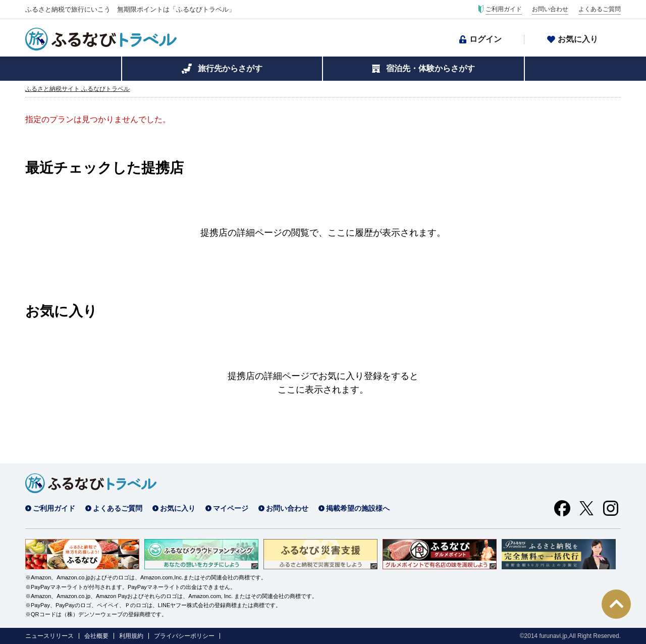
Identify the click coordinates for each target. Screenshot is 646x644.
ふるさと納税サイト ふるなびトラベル (77, 89)
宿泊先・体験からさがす (430, 68)
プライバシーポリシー (184, 636)
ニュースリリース (49, 636)
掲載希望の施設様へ (358, 508)
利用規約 (131, 636)
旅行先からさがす (230, 68)
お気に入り (578, 39)
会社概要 (96, 636)
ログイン (486, 39)
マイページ (231, 508)
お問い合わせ (550, 9)
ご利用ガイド (504, 9)
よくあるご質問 (600, 9)
